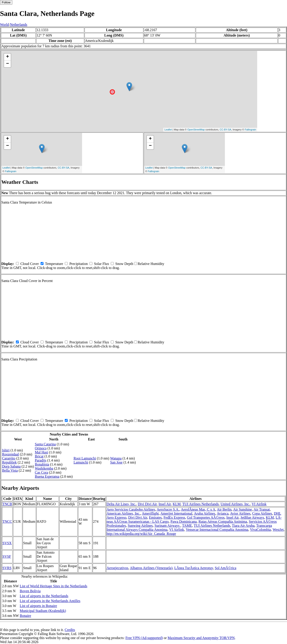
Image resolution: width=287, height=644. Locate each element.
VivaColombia (260, 530)
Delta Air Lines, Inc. (121, 504)
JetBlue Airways (252, 517)
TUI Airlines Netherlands (201, 504)
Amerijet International (176, 513)
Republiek (9, 462)
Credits (70, 630)
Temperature (54, 264)
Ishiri (6, 450)
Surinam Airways (167, 526)
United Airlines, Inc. (235, 504)
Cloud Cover (30, 264)
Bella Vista (10, 470)
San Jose (116, 462)
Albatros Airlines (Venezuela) (151, 568)
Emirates (155, 517)
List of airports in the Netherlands (44, 596)
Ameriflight (150, 513)
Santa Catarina (45, 444)
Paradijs (41, 460)
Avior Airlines (240, 513)
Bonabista (42, 464)
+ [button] (8, 57)
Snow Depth (124, 264)
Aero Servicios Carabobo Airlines (131, 509)
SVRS (7, 568)
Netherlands (18, 25)
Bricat (39, 456)
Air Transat (262, 509)
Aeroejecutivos (117, 568)
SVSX (7, 543)
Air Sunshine (243, 509)
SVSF (7, 556)
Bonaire (25, 616)
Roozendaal (11, 454)
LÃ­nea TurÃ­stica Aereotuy (194, 568)
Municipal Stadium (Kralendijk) (43, 611)
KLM (177, 504)
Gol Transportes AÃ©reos (206, 517)
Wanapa (116, 458)
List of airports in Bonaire (38, 606)
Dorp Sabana (11, 466)
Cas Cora (41, 472)
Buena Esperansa (47, 476)
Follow (6, 2)
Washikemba (44, 468)
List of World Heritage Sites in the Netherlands (53, 586)
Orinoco (41, 448)
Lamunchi (81, 462)
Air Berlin (224, 509)
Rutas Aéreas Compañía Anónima (223, 521)
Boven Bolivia (30, 591)
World (4, 25)
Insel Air (165, 504)
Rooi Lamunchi (85, 458)
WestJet (278, 530)
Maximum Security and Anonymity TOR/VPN (201, 638)
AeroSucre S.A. (168, 509)
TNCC (7, 521)
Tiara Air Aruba (243, 526)
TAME (187, 526)
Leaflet (168, 130)
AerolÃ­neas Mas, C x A (198, 509)
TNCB (7, 504)
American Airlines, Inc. (123, 513)
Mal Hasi (41, 452)
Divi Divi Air (147, 504)
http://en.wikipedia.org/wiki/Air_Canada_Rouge (141, 534)
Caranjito (9, 458)
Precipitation (78, 264)
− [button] (8, 64)
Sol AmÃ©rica (226, 568)
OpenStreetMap (196, 130)
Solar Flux (101, 264)
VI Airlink (259, 504)
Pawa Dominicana (184, 521)
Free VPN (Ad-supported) (144, 638)
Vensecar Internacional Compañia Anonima (217, 530)
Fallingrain (250, 130)
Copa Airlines (262, 513)
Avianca (223, 513)
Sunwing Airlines (140, 526)
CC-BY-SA (226, 130)
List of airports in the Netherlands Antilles (50, 601)
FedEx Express (174, 517)
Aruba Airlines (205, 513)
